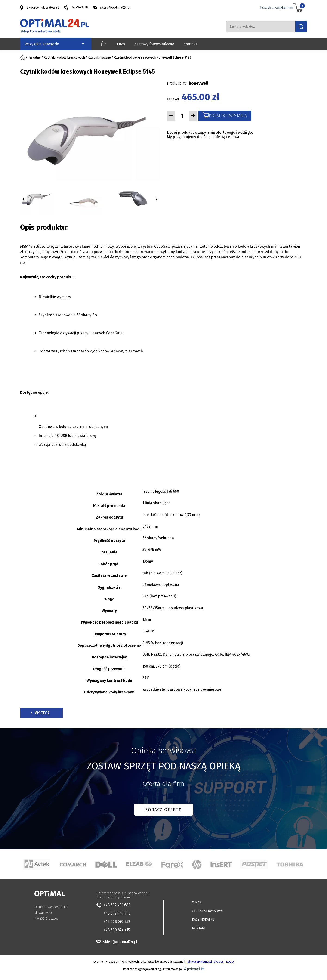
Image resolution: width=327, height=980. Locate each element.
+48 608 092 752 (117, 922)
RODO (230, 962)
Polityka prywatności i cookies (205, 962)
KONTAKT (199, 928)
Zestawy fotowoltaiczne (154, 44)
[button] (24, 199)
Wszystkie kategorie (42, 44)
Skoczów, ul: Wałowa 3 (43, 7)
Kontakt (190, 44)
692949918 (80, 7)
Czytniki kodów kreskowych (65, 57)
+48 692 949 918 (117, 913)
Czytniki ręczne (100, 57)
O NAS (197, 902)
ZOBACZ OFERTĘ (163, 810)
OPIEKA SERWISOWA (207, 911)
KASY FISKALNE (203, 920)
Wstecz (40, 713)
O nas (120, 44)
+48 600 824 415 (117, 930)
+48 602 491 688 (117, 905)
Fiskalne (35, 57)
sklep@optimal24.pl (115, 8)
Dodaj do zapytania (228, 116)
